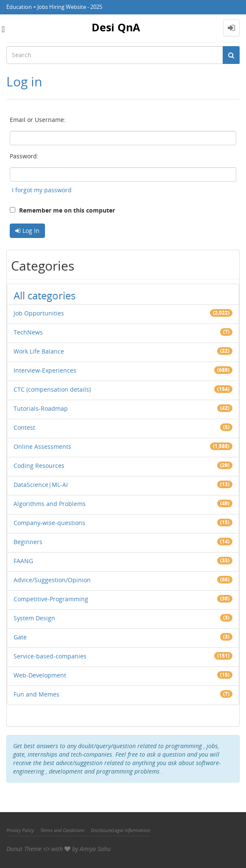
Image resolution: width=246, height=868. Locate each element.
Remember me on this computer (62, 210)
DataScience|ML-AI (41, 485)
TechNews (28, 332)
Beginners (28, 542)
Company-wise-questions (49, 523)
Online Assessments (42, 446)
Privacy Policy (20, 830)
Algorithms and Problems (50, 504)
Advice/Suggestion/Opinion (52, 580)
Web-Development (40, 675)
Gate (20, 637)
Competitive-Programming (51, 599)
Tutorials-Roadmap (41, 408)
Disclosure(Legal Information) (120, 830)
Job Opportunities (39, 313)
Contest (24, 427)
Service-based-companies (50, 656)
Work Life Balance (39, 351)
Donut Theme (24, 849)
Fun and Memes (36, 694)
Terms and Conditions (62, 830)
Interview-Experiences (45, 370)
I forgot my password (42, 190)
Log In (31, 231)
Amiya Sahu (95, 849)
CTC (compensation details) (52, 389)
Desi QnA (116, 27)
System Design (34, 618)
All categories (45, 295)
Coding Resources (39, 466)
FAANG (23, 561)
